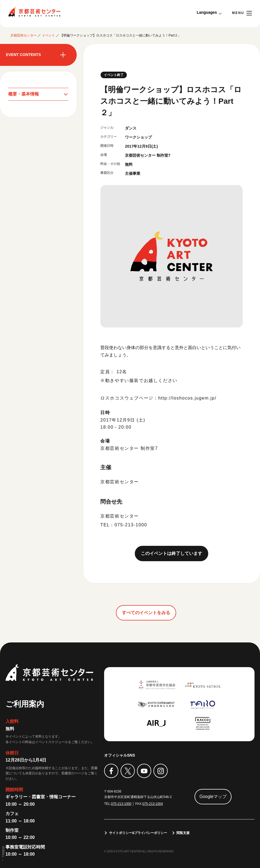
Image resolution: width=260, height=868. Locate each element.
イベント (48, 35)
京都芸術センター (34, 12)
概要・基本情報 (24, 94)
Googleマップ (213, 797)
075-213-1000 (121, 804)
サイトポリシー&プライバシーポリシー (138, 833)
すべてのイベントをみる (146, 613)
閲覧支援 (183, 833)
